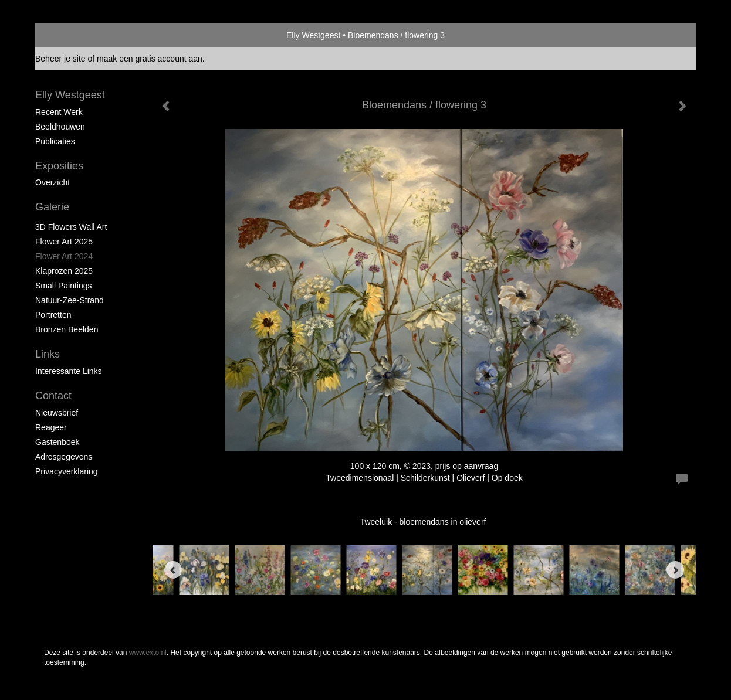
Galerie (52, 207)
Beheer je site (60, 59)
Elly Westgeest (313, 35)
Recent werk (59, 112)
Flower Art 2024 (64, 256)
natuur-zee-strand (70, 300)
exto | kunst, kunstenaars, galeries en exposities (68, 35)
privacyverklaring (67, 471)
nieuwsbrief (57, 413)
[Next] (675, 570)
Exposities (59, 166)
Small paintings (64, 286)
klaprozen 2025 (64, 271)
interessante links (69, 371)
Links (48, 354)
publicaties (55, 141)
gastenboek (57, 442)
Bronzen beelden (67, 329)
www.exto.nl (148, 653)
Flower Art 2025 (64, 242)
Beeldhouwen (60, 127)
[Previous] (173, 570)
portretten (53, 315)
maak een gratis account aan (150, 59)
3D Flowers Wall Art (71, 227)
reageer (51, 427)
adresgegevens (64, 457)
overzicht (53, 182)
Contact (53, 396)
